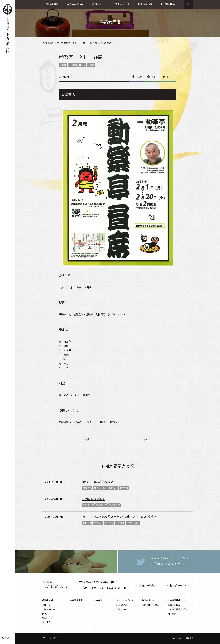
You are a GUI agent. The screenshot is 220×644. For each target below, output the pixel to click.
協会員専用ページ (178, 586)
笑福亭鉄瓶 (88, 505)
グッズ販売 (121, 605)
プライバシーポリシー (51, 638)
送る (153, 77)
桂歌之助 (98, 523)
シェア (139, 77)
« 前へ (88, 440)
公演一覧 (46, 605)
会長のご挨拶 (174, 605)
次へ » (147, 440)
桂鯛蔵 (63, 65)
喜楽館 (45, 614)
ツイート (170, 77)
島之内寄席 (47, 618)
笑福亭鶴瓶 (114, 505)
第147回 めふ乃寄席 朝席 (98, 482)
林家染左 (124, 488)
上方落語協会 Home (50, 43)
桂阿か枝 (113, 488)
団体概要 (172, 614)
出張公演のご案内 (150, 605)
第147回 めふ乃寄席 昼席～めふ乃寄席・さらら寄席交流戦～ (120, 517)
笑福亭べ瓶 (101, 505)
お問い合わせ (145, 4)
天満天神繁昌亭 (146, 586)
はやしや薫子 (100, 488)
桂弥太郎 (73, 65)
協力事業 (46, 622)
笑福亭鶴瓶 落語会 (94, 499)
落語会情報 (52, 4)
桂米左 (82, 65)
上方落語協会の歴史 (177, 609)
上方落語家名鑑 (75, 600)
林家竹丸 (87, 488)
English (8, 638)
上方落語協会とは (170, 4)
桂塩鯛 (91, 65)
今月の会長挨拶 (75, 4)
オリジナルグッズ (120, 4)
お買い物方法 (123, 609)
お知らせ (97, 4)
